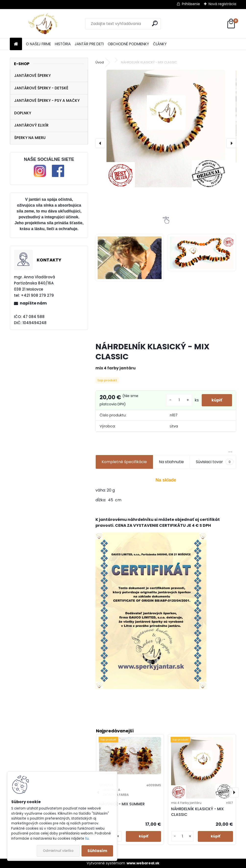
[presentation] (100, 143)
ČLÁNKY (160, 44)
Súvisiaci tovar (215, 462)
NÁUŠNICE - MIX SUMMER (122, 804)
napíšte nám (33, 303)
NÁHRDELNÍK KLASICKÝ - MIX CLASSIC (197, 812)
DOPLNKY (23, 113)
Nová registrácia (222, 4)
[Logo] (43, 24)
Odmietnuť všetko (58, 851)
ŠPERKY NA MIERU (30, 138)
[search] (155, 23)
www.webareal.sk (143, 863)
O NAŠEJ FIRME (38, 44)
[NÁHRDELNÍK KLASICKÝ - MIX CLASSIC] (166, 129)
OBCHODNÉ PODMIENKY (128, 44)
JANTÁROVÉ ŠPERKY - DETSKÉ (41, 88)
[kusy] (179, 400)
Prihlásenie (191, 4)
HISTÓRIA (63, 44)
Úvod (100, 62)
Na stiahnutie (171, 462)
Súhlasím (97, 851)
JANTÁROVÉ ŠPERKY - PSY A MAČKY (47, 100)
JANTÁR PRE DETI (89, 44)
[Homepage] (16, 44)
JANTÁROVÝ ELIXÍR (31, 125)
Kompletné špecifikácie (124, 462)
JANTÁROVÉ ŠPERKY (32, 76)
